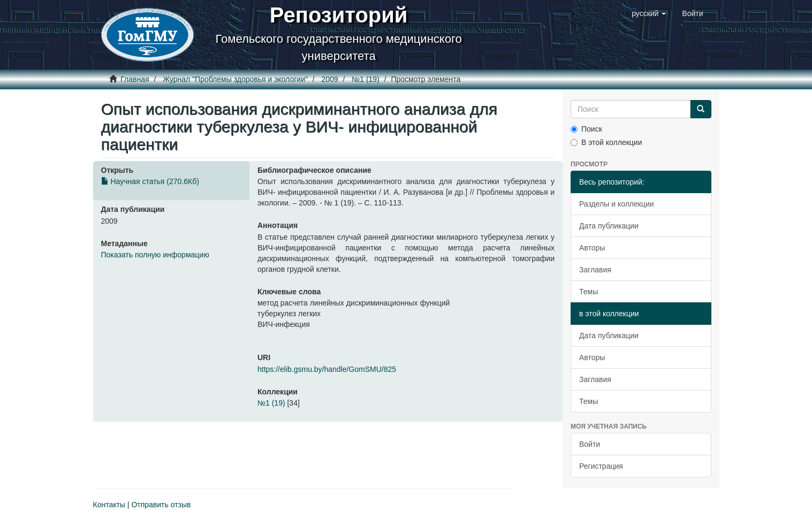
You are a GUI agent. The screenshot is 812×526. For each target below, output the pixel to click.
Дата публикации (609, 226)
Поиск (586, 129)
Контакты (109, 505)
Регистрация (601, 466)
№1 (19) (366, 79)
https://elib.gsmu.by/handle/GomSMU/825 (327, 369)
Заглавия (595, 270)
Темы (589, 292)
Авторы (592, 248)
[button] (649, 13)
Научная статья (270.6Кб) (150, 181)
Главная (135, 79)
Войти (590, 444)
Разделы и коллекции (617, 204)
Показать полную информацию (155, 255)
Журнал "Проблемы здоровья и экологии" (235, 79)
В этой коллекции (606, 142)
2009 (330, 79)
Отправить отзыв (161, 505)
